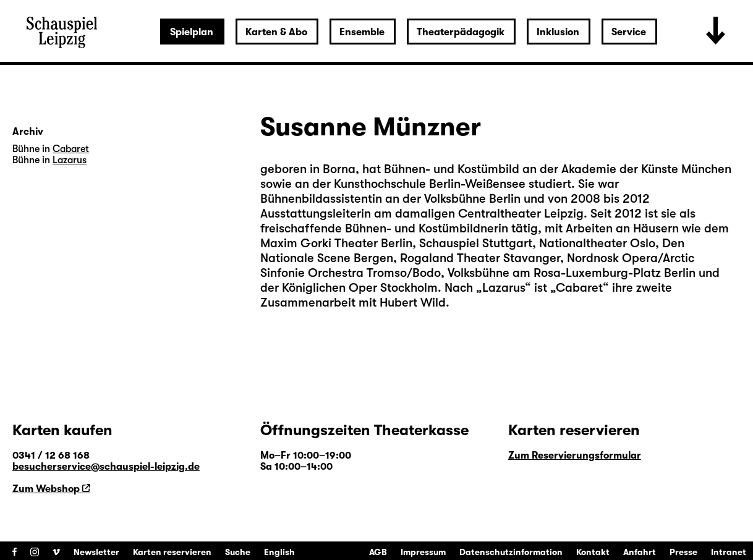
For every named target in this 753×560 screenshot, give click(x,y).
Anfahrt (640, 552)
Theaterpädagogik (461, 32)
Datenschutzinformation (511, 552)
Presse (683, 552)
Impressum (423, 552)
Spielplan (192, 32)
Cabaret (579, 288)
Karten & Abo (276, 32)
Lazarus (504, 288)
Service (629, 32)
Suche (238, 552)
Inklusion (558, 32)
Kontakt (593, 552)
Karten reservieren (172, 552)
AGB (378, 552)
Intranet (729, 552)
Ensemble (362, 32)
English (279, 552)
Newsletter (96, 552)
